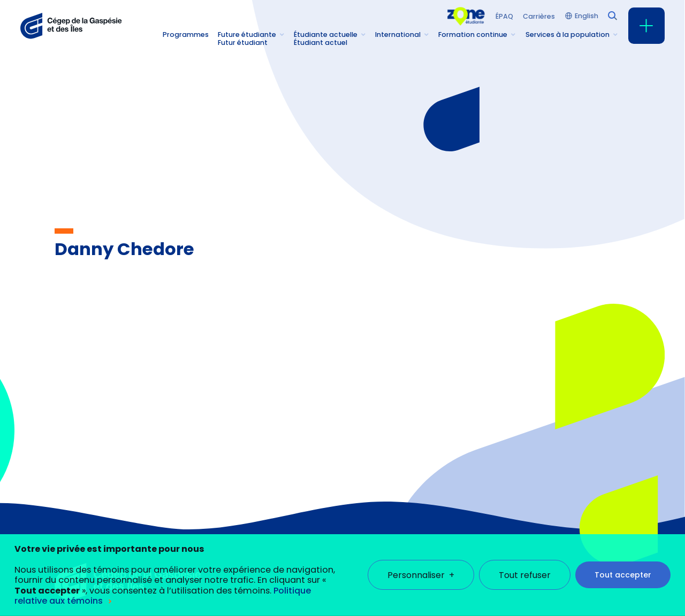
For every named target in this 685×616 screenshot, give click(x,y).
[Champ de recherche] (612, 15)
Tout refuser (525, 564)
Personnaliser (421, 564)
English (587, 16)
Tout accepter (623, 564)
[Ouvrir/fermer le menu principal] (646, 26)
